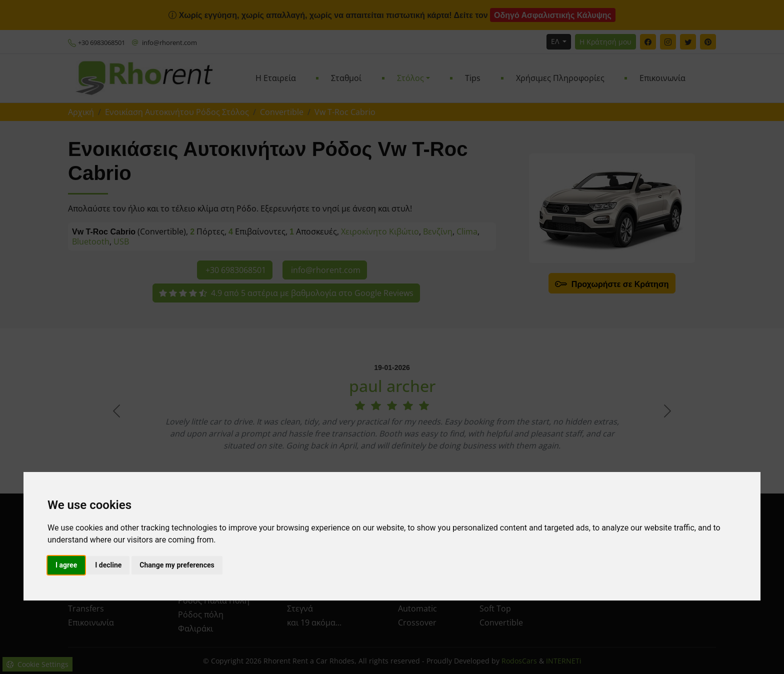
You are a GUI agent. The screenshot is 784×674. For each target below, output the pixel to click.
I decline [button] (108, 565)
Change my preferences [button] (177, 565)
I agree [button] (66, 565)
